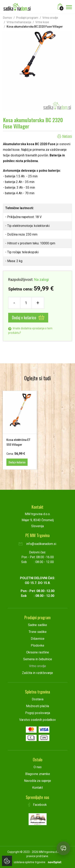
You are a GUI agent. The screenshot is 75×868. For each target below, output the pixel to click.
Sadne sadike (37, 625)
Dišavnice (38, 639)
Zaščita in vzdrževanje (37, 673)
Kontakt (37, 788)
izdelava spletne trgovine (30, 862)
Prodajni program (27, 18)
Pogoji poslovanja (38, 713)
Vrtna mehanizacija (19, 22)
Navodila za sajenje (37, 781)
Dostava (38, 699)
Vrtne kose (42, 22)
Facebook (38, 805)
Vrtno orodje (50, 18)
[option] (20, 430)
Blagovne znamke (38, 774)
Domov (7, 18)
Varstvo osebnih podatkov (37, 720)
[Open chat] (63, 848)
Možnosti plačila (37, 706)
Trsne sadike (38, 632)
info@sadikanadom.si (37, 544)
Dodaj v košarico (28, 317)
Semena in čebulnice (38, 659)
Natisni (67, 136)
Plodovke (37, 645)
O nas (38, 767)
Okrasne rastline (38, 652)
